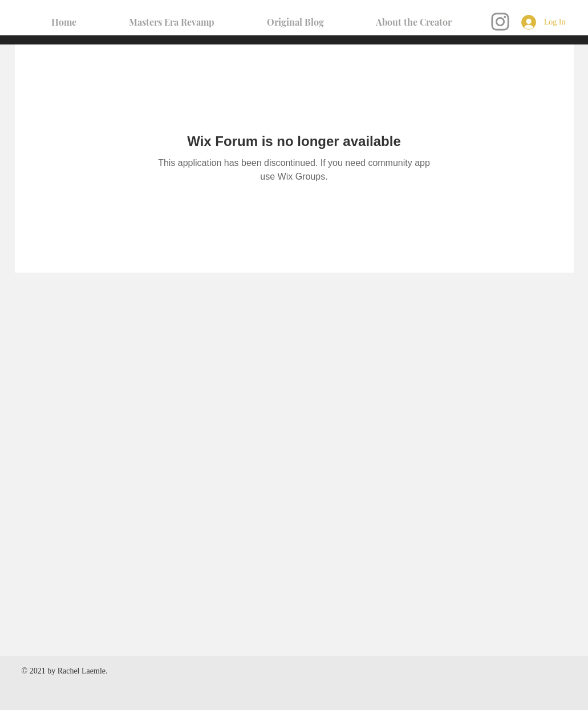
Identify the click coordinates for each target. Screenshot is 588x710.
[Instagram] (500, 22)
